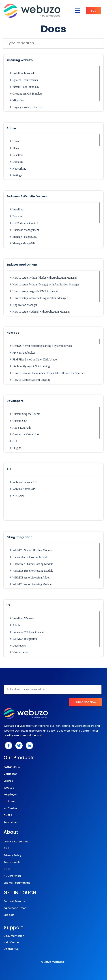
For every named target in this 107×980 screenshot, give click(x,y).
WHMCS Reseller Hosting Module (32, 571)
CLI (14, 441)
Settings (16, 175)
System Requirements (24, 80)
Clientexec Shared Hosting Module (32, 564)
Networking (18, 169)
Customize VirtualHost (25, 434)
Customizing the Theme (25, 414)
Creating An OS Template (26, 94)
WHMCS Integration (24, 639)
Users (15, 141)
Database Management (25, 230)
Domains (17, 162)
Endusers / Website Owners (27, 632)
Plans (15, 148)
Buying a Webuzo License (27, 107)
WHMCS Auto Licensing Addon (30, 577)
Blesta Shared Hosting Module (29, 557)
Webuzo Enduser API (24, 482)
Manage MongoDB (23, 243)
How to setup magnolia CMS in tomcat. (35, 291)
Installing (17, 209)
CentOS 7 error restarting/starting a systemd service (41, 346)
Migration (17, 100)
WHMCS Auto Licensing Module (31, 584)
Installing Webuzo (22, 618)
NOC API (17, 496)
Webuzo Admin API (23, 489)
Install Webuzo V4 (22, 73)
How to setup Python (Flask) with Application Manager (44, 278)
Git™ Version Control (24, 223)
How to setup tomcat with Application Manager (39, 298)
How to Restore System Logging (30, 380)
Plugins (16, 448)
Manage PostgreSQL (24, 237)
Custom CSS (19, 421)
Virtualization (19, 652)
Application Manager (24, 305)
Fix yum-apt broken (23, 353)
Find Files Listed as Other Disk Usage (34, 359)
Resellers (17, 155)
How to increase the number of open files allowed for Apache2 (48, 373)
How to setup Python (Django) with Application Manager (45, 284)
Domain (16, 216)
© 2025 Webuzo (53, 962)
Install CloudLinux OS (25, 87)
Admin (15, 625)
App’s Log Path (21, 428)
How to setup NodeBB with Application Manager (40, 312)
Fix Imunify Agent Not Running (30, 366)
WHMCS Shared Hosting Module (31, 550)
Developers (18, 646)
